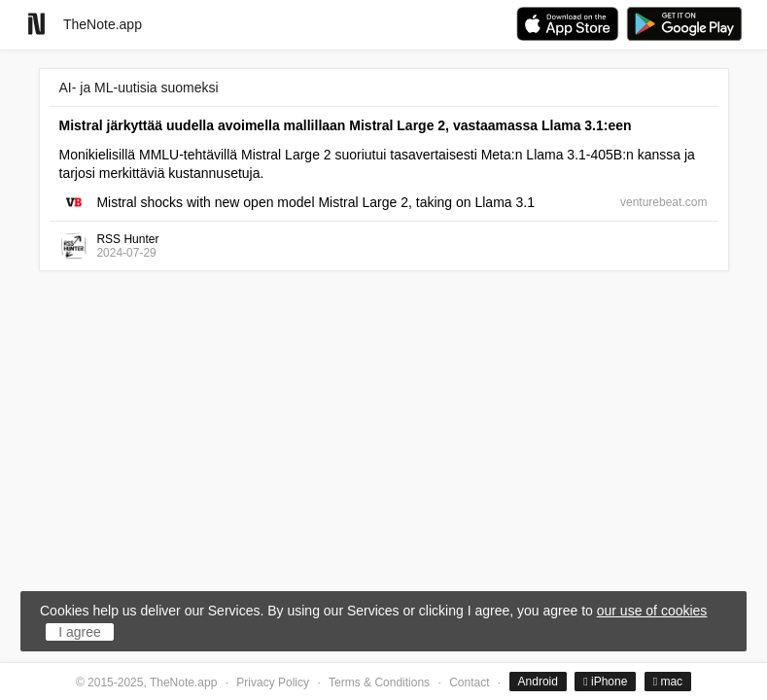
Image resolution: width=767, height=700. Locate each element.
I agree (80, 632)
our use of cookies (652, 611)
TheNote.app (103, 24)
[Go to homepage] (36, 24)
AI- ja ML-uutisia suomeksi (139, 87)
